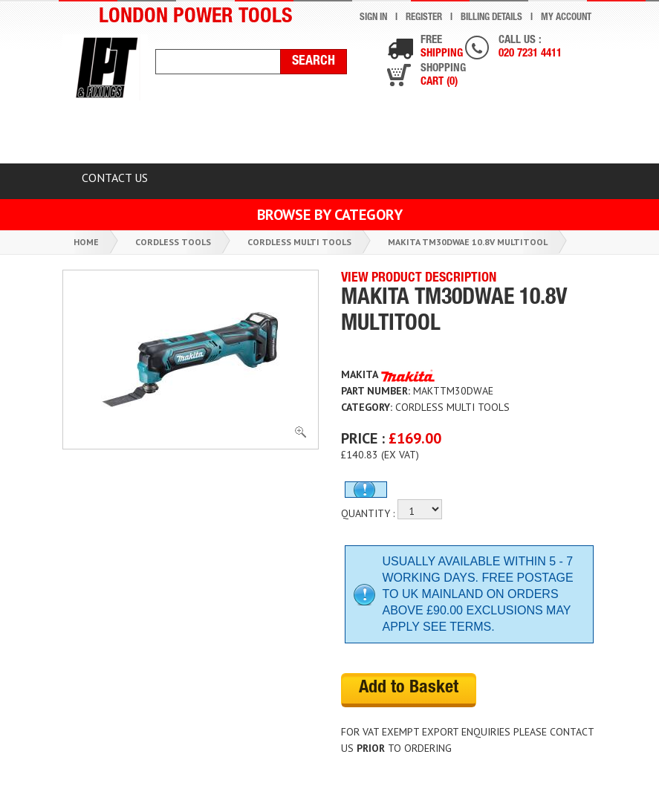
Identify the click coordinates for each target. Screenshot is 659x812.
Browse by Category (330, 215)
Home (86, 242)
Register (424, 18)
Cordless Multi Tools (299, 242)
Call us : (530, 48)
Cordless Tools (173, 242)
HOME (98, 135)
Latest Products (318, 135)
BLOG (541, 135)
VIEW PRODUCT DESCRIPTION (419, 279)
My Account (566, 18)
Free (442, 48)
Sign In (373, 18)
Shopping (443, 76)
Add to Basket (409, 689)
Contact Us (115, 178)
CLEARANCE (191, 135)
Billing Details (491, 18)
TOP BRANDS (447, 135)
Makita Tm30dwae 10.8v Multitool (468, 242)
